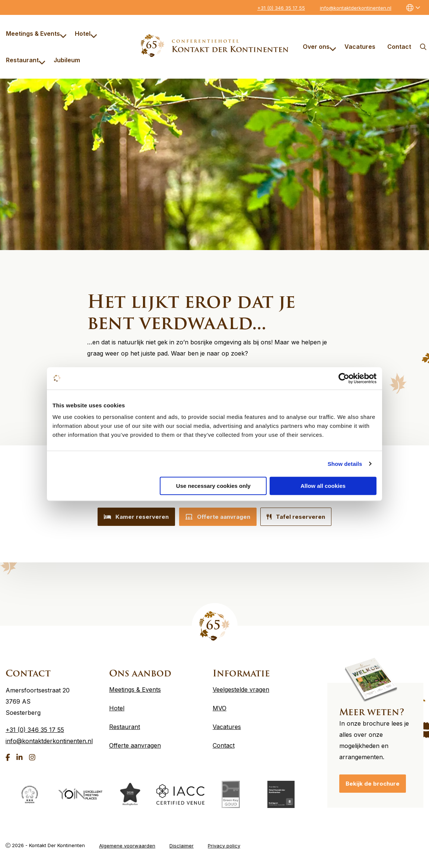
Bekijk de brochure (373, 781)
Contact (399, 47)
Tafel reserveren (301, 517)
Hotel (86, 34)
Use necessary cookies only (213, 486)
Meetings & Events (36, 34)
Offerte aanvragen (218, 517)
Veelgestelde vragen (241, 686)
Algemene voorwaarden (127, 842)
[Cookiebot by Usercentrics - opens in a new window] (344, 378)
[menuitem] (34, 34)
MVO (220, 705)
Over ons (320, 47)
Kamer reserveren (131, 517)
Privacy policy (224, 842)
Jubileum (67, 60)
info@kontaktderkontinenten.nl (356, 8)
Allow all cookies (323, 486)
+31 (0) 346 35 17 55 (281, 8)
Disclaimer (182, 842)
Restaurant (26, 60)
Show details (345, 464)
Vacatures (360, 47)
